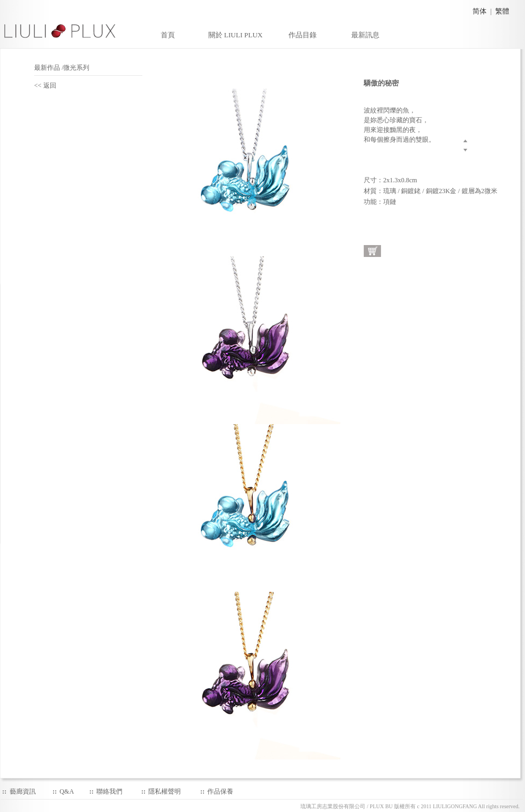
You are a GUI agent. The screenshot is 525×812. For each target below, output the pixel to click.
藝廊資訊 (23, 791)
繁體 (502, 11)
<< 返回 (48, 85)
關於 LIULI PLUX (235, 35)
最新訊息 (365, 35)
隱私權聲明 (165, 791)
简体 (480, 11)
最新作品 (47, 68)
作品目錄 (303, 35)
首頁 (168, 35)
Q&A (67, 791)
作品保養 (220, 791)
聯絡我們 (109, 791)
